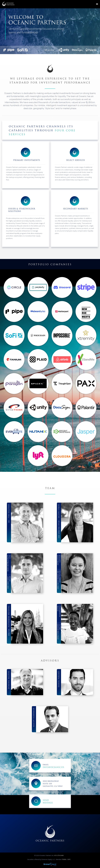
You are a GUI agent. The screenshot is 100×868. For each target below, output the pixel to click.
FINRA (64, 859)
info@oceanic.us (53, 767)
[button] (97, 4)
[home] (8, 4)
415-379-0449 (59, 855)
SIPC (69, 859)
